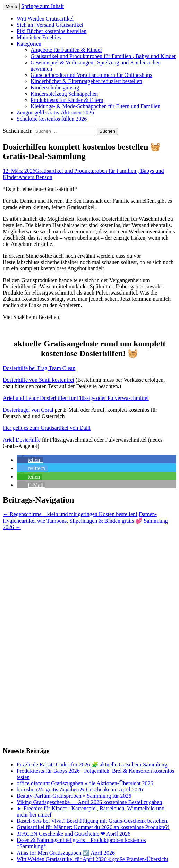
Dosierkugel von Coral (28, 410)
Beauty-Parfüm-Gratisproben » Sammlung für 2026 (74, 796)
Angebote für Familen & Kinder (66, 50)
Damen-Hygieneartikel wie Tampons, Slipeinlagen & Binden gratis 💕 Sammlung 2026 (85, 521)
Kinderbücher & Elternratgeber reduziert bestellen (86, 81)
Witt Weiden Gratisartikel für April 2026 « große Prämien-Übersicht (92, 859)
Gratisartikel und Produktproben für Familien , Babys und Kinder (103, 56)
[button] (30, 460)
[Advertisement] (31, 635)
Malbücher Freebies (39, 37)
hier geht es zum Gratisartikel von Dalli (47, 428)
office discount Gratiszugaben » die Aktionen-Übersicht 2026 (85, 783)
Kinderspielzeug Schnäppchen (64, 94)
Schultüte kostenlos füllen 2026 (52, 119)
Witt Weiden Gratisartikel (45, 19)
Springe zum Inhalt (42, 6)
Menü (11, 6)
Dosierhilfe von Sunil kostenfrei (39, 380)
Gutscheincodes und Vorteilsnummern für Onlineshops (91, 75)
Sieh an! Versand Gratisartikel (50, 25)
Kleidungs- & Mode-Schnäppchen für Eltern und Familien (95, 106)
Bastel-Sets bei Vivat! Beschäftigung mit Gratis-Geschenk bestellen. (92, 821)
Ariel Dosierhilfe (22, 440)
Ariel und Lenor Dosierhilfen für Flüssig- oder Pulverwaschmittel (76, 398)
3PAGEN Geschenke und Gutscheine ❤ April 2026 (74, 834)
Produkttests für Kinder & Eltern (67, 100)
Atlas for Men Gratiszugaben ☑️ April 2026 (66, 853)
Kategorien (29, 44)
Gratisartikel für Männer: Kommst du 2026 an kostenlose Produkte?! (93, 827)
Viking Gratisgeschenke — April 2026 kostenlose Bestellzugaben (89, 802)
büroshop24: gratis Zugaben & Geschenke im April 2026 (80, 790)
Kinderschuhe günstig (55, 87)
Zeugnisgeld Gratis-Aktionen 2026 (55, 112)
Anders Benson (35, 177)
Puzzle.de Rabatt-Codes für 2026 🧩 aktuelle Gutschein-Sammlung (92, 765)
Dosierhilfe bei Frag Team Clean (39, 368)
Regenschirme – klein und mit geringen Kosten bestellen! (70, 514)
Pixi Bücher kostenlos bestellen (52, 31)
